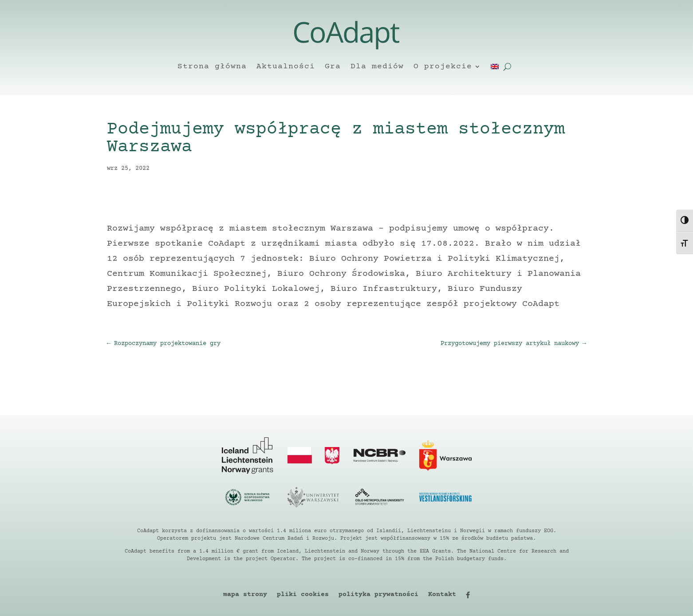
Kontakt (442, 595)
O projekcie (443, 67)
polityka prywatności (378, 595)
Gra (333, 67)
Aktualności (286, 67)
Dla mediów (377, 67)
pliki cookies (303, 595)
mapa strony (245, 595)
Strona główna (212, 67)
